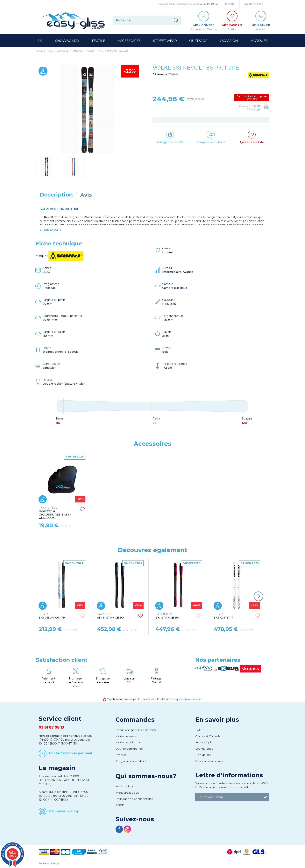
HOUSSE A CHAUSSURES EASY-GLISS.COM (171, 513)
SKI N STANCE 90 (110, 616)
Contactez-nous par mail (70, 753)
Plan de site (203, 755)
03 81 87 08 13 (208, 4)
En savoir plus (217, 720)
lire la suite (53, 230)
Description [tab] (56, 195)
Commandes (135, 720)
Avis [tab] (86, 195)
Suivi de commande (129, 749)
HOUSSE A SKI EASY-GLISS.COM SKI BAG (113, 511)
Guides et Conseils (208, 736)
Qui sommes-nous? (146, 776)
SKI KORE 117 (224, 616)
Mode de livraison (127, 736)
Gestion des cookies (209, 761)
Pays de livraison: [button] (254, 4)
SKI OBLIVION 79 (52, 616)
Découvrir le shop (64, 811)
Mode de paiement (129, 742)
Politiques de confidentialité (134, 799)
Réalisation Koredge (49, 863)
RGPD (120, 805)
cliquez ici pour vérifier (188, 699)
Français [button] (230, 4)
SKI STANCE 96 (167, 616)
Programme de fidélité (131, 761)
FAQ (198, 730)
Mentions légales (127, 793)
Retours (121, 755)
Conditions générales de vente (136, 730)
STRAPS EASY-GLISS (54, 509)
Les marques (204, 749)
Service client (124, 786)
